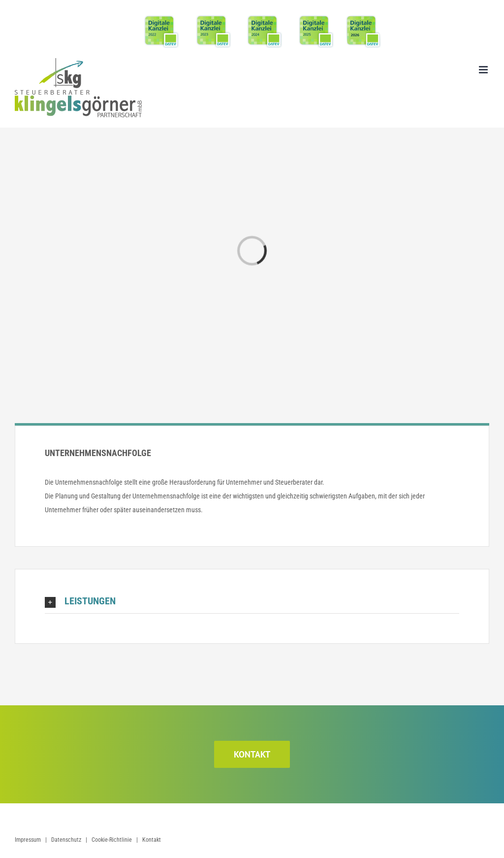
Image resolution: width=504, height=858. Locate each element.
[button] (252, 601)
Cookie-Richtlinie (112, 840)
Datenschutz (66, 840)
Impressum (28, 840)
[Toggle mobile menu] (484, 70)
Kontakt (152, 840)
